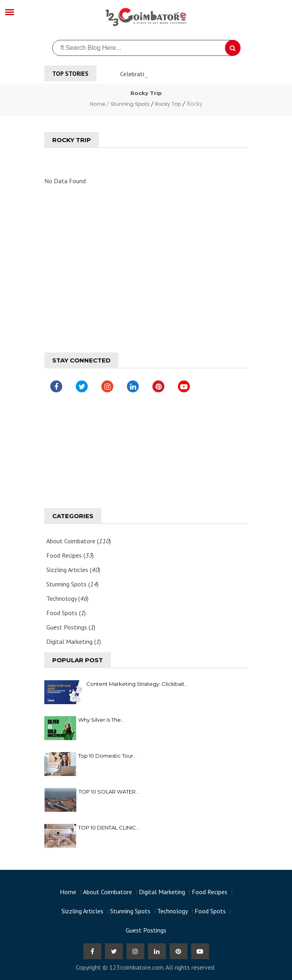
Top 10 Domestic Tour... (108, 756)
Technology (173, 911)
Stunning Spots (130, 104)
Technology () (67, 598)
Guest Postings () (71, 627)
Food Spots (210, 911)
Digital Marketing (162, 892)
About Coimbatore (108, 892)
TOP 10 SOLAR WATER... (109, 792)
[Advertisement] (146, 264)
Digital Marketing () (74, 641)
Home (98, 104)
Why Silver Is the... (101, 720)
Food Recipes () (70, 555)
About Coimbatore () (79, 541)
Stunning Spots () (72, 584)
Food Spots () (66, 613)
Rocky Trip (168, 104)
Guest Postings (146, 930)
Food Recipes (210, 892)
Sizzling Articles (82, 911)
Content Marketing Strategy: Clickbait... (137, 684)
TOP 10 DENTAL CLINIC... (109, 828)
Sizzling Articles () (73, 570)
